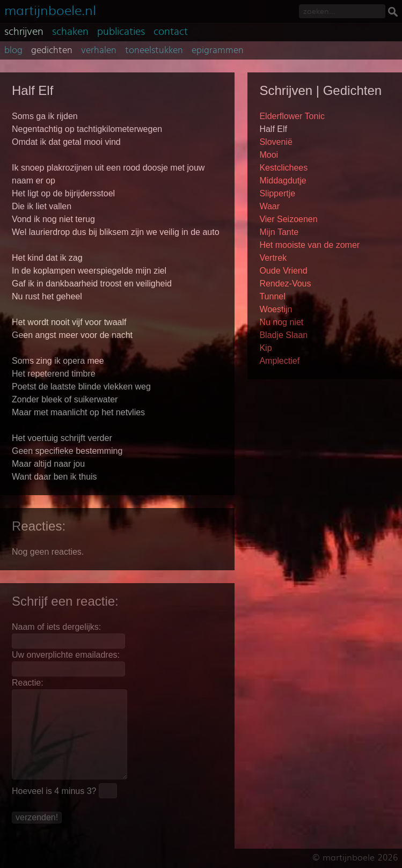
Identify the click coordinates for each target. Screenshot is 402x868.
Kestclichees (283, 168)
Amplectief (279, 361)
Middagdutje (283, 181)
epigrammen (218, 50)
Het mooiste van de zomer (309, 245)
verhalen (99, 50)
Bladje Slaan (283, 335)
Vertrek (273, 258)
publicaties (121, 32)
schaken (70, 32)
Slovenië (276, 142)
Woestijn (276, 309)
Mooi (269, 155)
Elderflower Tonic (292, 116)
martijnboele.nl (50, 9)
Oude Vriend (283, 271)
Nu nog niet (281, 322)
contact (171, 32)
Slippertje (277, 193)
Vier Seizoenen (288, 219)
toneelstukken (154, 50)
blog (13, 50)
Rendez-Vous (285, 284)
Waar (269, 206)
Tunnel (272, 296)
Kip (265, 348)
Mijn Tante (279, 232)
